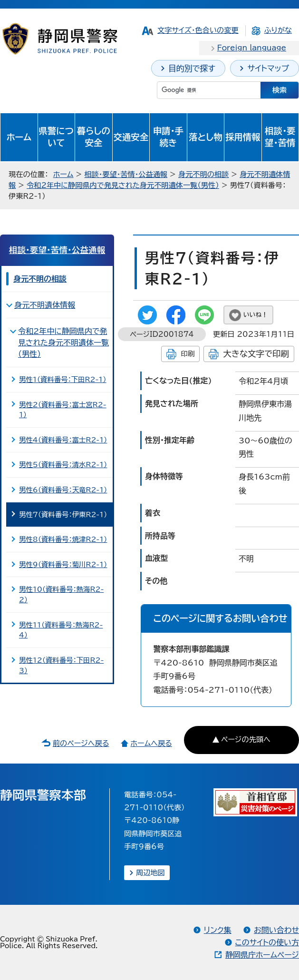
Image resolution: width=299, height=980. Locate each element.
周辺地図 (150, 873)
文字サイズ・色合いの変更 (198, 30)
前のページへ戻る (81, 743)
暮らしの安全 (94, 137)
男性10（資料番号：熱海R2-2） (61, 594)
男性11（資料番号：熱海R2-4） (61, 630)
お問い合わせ (276, 930)
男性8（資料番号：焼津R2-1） (63, 539)
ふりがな (278, 30)
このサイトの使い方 (267, 942)
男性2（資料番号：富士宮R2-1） (63, 410)
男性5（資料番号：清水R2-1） (63, 465)
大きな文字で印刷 (256, 354)
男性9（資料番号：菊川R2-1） (63, 564)
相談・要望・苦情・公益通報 (126, 174)
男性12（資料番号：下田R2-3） (61, 665)
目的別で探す (192, 68)
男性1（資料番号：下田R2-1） (63, 379)
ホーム (19, 137)
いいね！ (256, 315)
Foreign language (252, 48)
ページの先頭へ (246, 740)
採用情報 (243, 137)
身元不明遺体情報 (45, 305)
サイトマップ (268, 68)
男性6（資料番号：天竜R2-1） (63, 490)
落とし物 (205, 137)
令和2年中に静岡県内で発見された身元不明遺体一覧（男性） (123, 185)
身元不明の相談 (203, 174)
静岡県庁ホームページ (262, 955)
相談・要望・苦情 (280, 137)
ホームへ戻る (151, 743)
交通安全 (131, 137)
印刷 (188, 354)
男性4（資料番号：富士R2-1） (63, 440)
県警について (56, 137)
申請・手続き (168, 137)
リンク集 (218, 930)
